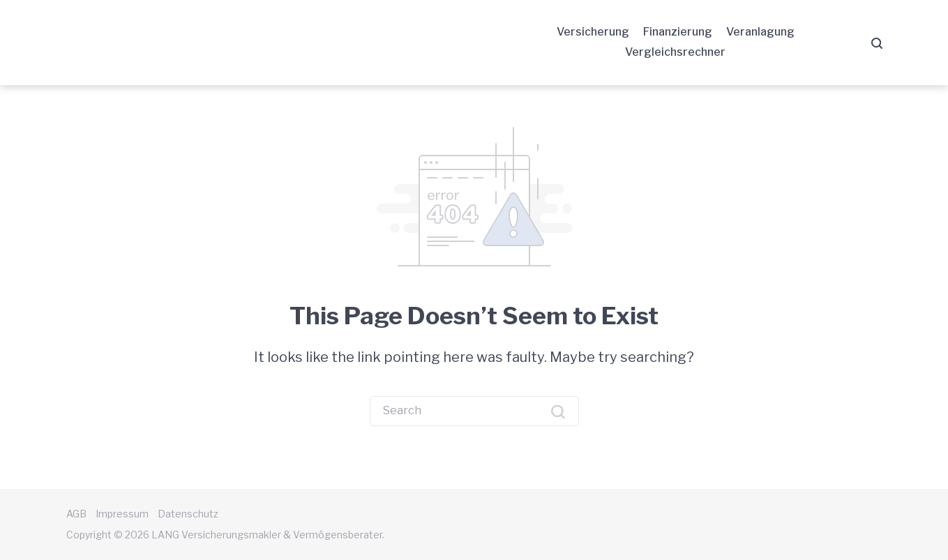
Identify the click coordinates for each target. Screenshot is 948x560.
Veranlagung (760, 32)
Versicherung (593, 32)
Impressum (122, 514)
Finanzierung (678, 32)
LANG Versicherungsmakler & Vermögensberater (198, 43)
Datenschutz (188, 514)
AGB (76, 514)
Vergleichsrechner (675, 52)
